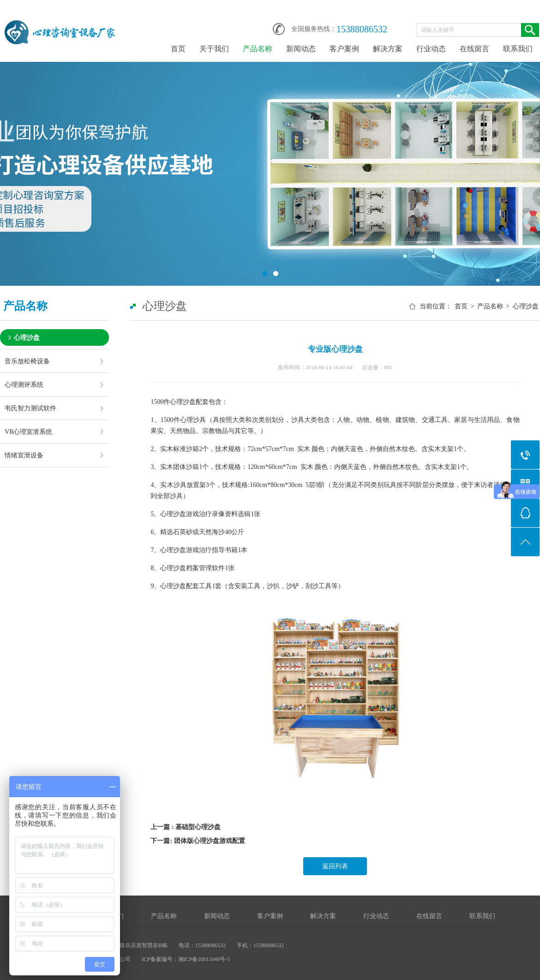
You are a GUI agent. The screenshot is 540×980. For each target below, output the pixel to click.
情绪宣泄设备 (24, 455)
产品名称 (258, 49)
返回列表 (335, 866)
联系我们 (518, 49)
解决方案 (388, 49)
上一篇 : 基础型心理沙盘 (186, 827)
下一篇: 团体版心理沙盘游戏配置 (198, 841)
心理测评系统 (24, 385)
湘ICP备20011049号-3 (204, 959)
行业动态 (431, 49)
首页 (178, 49)
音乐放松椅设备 (27, 361)
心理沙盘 (27, 337)
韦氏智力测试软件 (30, 408)
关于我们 (214, 49)
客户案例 (344, 49)
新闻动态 (301, 49)
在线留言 (474, 49)
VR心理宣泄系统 (29, 432)
